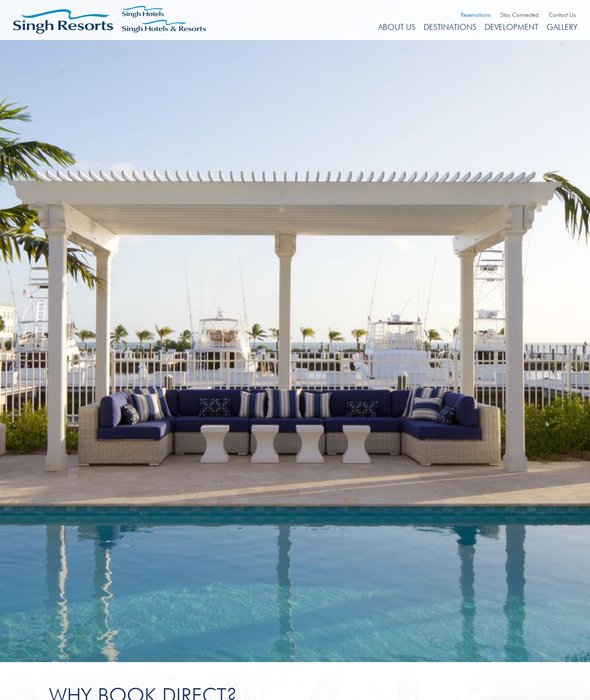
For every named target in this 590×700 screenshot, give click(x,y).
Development (511, 27)
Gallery (562, 27)
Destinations (450, 27)
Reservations (475, 15)
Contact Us (562, 15)
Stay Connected (519, 15)
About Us (397, 27)
